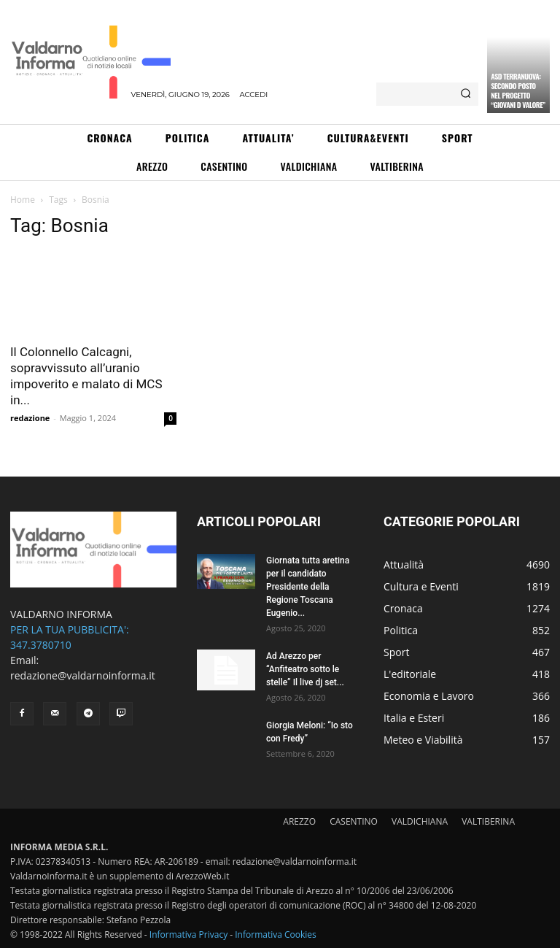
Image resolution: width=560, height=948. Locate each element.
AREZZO (299, 821)
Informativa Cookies (276, 934)
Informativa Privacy (188, 934)
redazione (30, 418)
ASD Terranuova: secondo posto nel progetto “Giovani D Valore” (518, 90)
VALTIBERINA (488, 821)
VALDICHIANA (420, 821)
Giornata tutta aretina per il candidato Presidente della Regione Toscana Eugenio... (308, 587)
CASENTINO (354, 821)
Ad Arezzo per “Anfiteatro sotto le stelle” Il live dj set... (305, 669)
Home (23, 200)
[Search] (466, 94)
